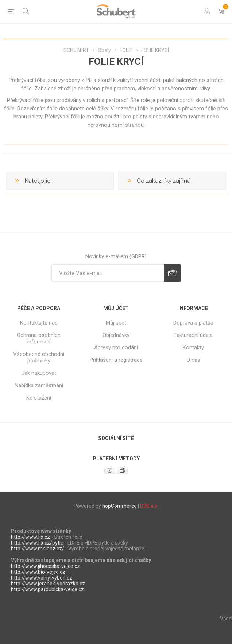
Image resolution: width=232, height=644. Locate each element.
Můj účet (116, 323)
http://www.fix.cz (30, 537)
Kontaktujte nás (39, 323)
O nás (193, 360)
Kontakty (193, 347)
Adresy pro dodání (116, 347)
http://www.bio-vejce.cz (38, 572)
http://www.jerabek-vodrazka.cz (48, 584)
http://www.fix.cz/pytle (37, 543)
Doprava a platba (193, 323)
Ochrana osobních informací (39, 338)
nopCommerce (119, 506)
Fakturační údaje (193, 335)
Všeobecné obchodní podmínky (39, 357)
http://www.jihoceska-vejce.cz (45, 566)
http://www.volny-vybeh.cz (42, 578)
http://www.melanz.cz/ (38, 549)
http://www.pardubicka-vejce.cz (47, 589)
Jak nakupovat (39, 373)
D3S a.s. (149, 506)
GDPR (138, 256)
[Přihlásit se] (108, 273)
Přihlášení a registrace (116, 360)
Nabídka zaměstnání (39, 385)
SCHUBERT (76, 50)
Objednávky (116, 335)
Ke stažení (39, 398)
